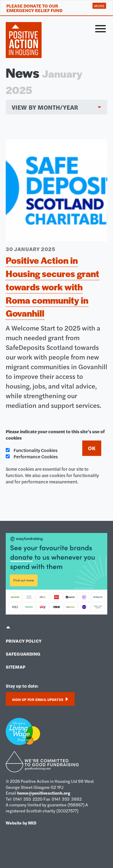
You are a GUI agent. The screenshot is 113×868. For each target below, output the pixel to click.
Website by (21, 823)
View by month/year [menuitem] (45, 107)
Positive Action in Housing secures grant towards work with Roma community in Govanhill (52, 287)
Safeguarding (23, 654)
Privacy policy (24, 641)
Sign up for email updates (40, 699)
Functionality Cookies (32, 450)
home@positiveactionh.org (44, 793)
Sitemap (16, 667)
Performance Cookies (32, 456)
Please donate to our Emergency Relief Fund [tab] (34, 8)
